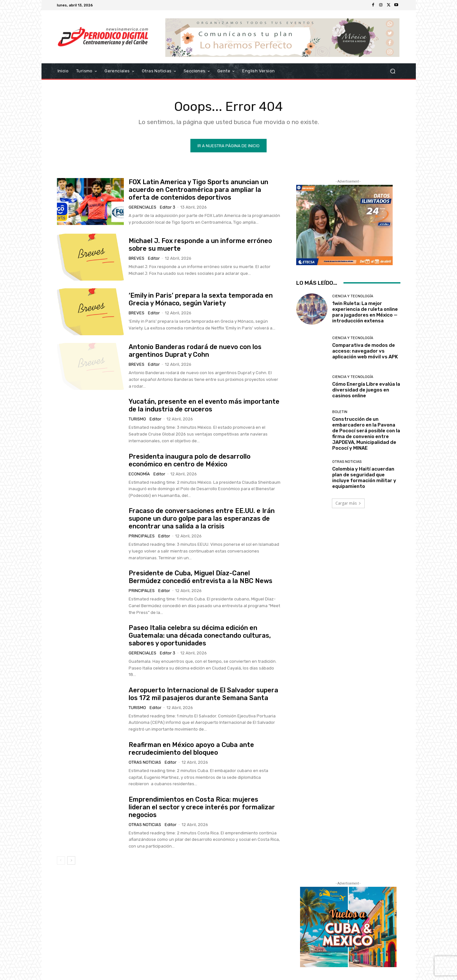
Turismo (137, 419)
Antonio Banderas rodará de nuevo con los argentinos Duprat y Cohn (195, 351)
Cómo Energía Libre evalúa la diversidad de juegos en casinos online (366, 390)
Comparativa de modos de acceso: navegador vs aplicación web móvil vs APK (365, 351)
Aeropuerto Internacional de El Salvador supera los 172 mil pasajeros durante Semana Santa (203, 694)
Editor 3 (168, 207)
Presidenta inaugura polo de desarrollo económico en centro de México (190, 460)
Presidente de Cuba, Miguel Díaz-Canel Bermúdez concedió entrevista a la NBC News (201, 577)
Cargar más (348, 503)
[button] (393, 71)
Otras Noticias (145, 762)
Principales (142, 536)
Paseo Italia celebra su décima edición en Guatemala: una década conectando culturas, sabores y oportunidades (200, 635)
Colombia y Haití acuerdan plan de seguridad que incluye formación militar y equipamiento (364, 478)
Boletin (340, 412)
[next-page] (71, 860)
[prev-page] (61, 860)
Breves (137, 258)
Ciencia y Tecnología (353, 296)
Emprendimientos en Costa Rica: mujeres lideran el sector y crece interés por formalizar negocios (202, 807)
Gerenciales (142, 207)
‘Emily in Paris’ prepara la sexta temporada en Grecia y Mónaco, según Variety (201, 299)
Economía (139, 474)
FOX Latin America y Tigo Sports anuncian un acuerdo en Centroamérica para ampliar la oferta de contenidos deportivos (198, 190)
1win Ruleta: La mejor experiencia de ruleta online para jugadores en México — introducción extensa (365, 312)
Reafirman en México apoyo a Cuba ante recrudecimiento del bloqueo (191, 749)
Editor (154, 258)
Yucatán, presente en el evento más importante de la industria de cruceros (204, 405)
